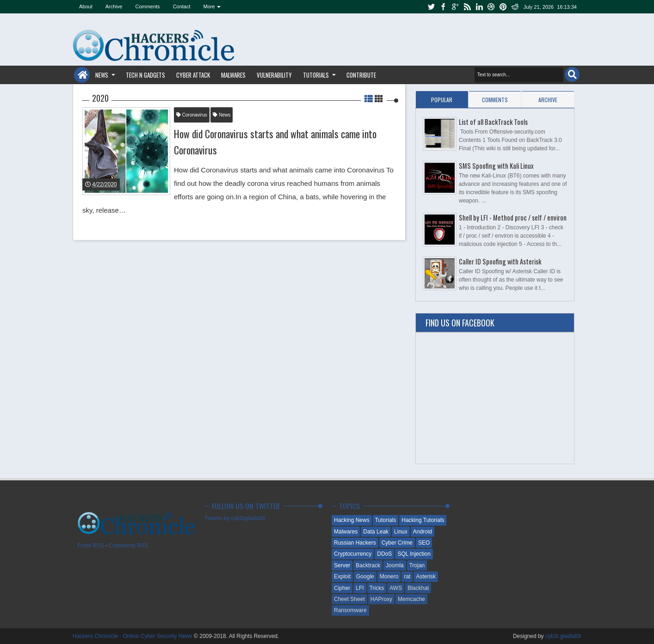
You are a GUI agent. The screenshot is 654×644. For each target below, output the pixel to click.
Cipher (342, 588)
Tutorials (316, 75)
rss (467, 7)
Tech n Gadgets (145, 75)
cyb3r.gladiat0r (563, 636)
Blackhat (418, 588)
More (209, 6)
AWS (396, 588)
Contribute (361, 75)
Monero (389, 577)
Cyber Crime (397, 543)
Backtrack (368, 565)
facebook (443, 7)
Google (365, 577)
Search (572, 74)
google (455, 7)
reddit (515, 7)
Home (82, 75)
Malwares (233, 75)
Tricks (377, 588)
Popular (442, 100)
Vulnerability (274, 75)
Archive (114, 6)
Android (423, 532)
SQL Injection (414, 554)
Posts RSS (91, 546)
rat (407, 577)
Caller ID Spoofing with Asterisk (500, 261)
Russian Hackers (355, 543)
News (102, 75)
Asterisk (426, 577)
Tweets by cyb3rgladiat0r (235, 518)
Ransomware (350, 610)
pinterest (503, 7)
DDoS (384, 554)
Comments (147, 6)
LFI (360, 588)
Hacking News (352, 520)
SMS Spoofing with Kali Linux (496, 166)
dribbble (491, 7)
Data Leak (376, 532)
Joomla (395, 565)
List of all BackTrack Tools (493, 122)
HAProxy (381, 599)
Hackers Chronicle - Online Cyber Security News (133, 636)
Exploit (342, 577)
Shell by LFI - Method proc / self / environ (513, 218)
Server (342, 565)
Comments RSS (129, 546)
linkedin (479, 7)
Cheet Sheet (349, 599)
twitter (431, 7)
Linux (401, 532)
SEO (424, 543)
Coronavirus (192, 115)
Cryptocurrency (353, 554)
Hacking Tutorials (423, 520)
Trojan (417, 565)
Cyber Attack (193, 75)
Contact (182, 6)
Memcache (411, 599)
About (86, 6)
